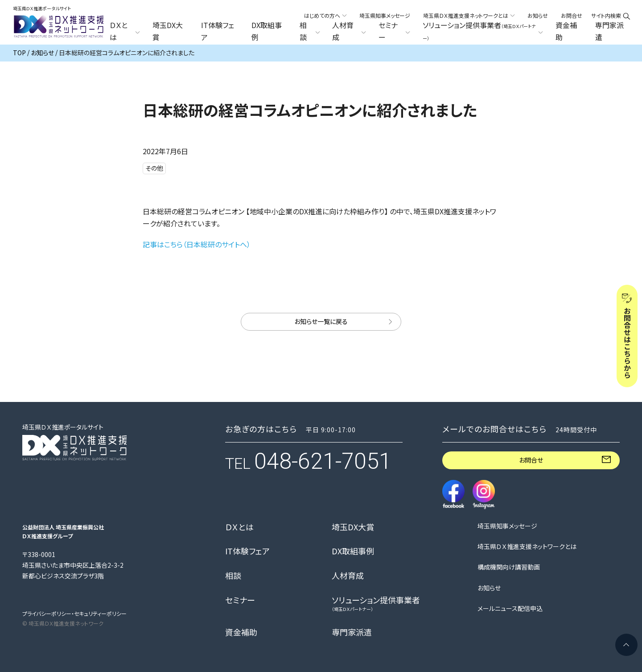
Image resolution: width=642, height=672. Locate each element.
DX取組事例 (267, 31)
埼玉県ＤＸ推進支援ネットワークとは (527, 547)
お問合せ (572, 15)
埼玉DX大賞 (168, 31)
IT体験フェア (218, 31)
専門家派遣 (609, 31)
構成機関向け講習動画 (509, 567)
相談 (233, 576)
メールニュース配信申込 (510, 608)
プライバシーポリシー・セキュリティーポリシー (74, 613)
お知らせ (538, 15)
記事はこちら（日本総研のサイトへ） (197, 244)
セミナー (240, 600)
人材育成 (348, 576)
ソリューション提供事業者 (376, 604)
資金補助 (566, 31)
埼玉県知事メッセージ (385, 15)
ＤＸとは (239, 527)
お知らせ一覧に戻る (321, 321)
